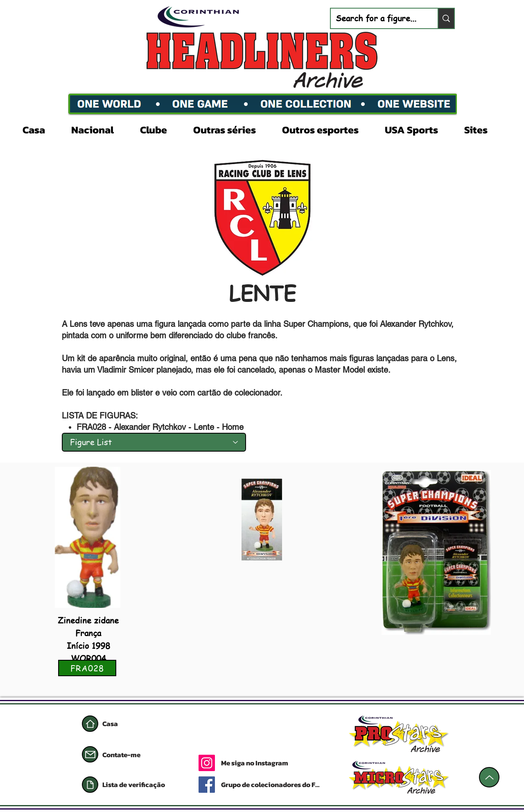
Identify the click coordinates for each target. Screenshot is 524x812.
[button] (99, 129)
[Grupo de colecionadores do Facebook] (272, 785)
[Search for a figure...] (378, 18)
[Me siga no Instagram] (288, 763)
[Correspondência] (90, 754)
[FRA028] (87, 668)
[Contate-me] (131, 755)
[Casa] (90, 724)
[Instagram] (207, 763)
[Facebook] (207, 785)
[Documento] (90, 785)
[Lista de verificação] (141, 785)
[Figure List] (154, 442)
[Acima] (489, 777)
